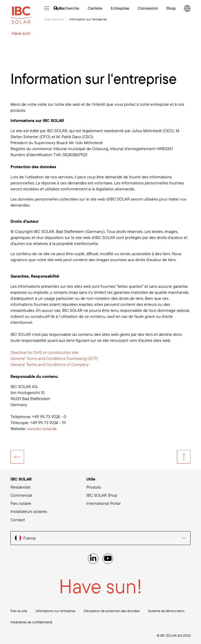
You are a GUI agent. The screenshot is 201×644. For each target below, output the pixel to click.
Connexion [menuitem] (148, 8)
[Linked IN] (93, 559)
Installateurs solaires (29, 511)
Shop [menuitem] (171, 8)
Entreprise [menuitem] (120, 8)
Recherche (66, 8)
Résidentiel (21, 487)
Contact (18, 520)
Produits (94, 487)
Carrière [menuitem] (95, 8)
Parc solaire (21, 503)
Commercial (21, 495)
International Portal (104, 503)
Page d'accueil (54, 19)
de (42, 429)
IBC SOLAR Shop (102, 495)
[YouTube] (108, 559)
